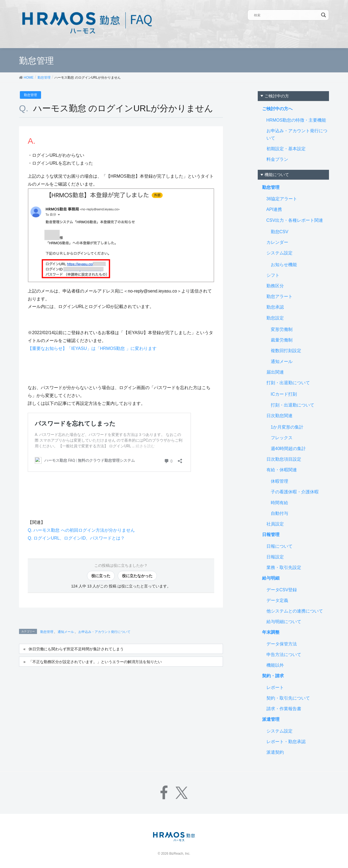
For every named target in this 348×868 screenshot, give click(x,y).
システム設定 (279, 253)
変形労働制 (282, 329)
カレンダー (277, 242)
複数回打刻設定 (286, 351)
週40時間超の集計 (288, 449)
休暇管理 (279, 481)
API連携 (274, 209)
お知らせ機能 (284, 265)
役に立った (101, 576)
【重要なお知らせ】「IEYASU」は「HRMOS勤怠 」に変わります (92, 348)
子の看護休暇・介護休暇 (295, 492)
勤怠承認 (275, 307)
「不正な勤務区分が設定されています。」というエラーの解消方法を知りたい (95, 662)
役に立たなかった (137, 576)
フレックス (282, 438)
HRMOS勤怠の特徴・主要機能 (296, 120)
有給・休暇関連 (282, 470)
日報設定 (275, 557)
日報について (279, 546)
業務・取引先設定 (284, 567)
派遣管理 (271, 719)
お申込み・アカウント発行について (104, 632)
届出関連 (275, 372)
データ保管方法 (282, 644)
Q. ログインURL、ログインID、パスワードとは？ (76, 538)
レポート (275, 687)
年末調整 (271, 632)
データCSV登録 (282, 590)
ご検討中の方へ (277, 109)
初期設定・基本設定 (286, 149)
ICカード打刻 (284, 394)
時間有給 (279, 503)
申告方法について (284, 655)
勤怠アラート (279, 296)
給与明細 (271, 578)
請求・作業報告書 (284, 709)
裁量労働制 (282, 340)
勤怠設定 (275, 318)
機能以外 (275, 665)
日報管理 (271, 535)
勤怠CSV (280, 232)
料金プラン (277, 159)
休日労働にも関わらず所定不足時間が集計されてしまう (76, 649)
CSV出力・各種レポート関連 (295, 220)
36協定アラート (282, 199)
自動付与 (279, 513)
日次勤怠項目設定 (284, 459)
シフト (273, 275)
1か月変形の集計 (287, 427)
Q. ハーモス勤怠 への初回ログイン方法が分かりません (81, 530)
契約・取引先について (288, 698)
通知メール (66, 632)
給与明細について (284, 622)
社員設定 (275, 524)
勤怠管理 (30, 95)
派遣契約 (275, 752)
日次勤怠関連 (279, 416)
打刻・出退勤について (288, 383)
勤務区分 (275, 286)
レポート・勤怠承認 (286, 742)
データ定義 (277, 600)
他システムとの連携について (295, 611)
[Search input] (287, 15)
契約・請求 (273, 676)
